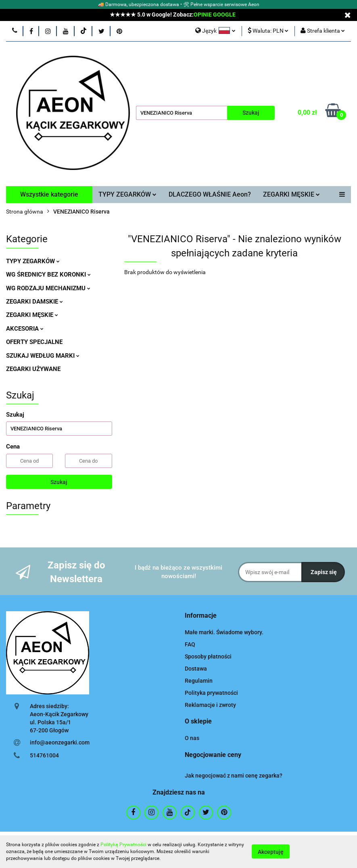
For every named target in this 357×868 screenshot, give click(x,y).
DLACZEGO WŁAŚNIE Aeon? (210, 194)
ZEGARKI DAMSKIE (34, 302)
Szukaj (59, 482)
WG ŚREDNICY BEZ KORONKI (48, 275)
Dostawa (196, 669)
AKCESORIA (25, 329)
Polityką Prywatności (123, 845)
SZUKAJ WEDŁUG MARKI (43, 356)
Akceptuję (271, 852)
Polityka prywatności (211, 693)
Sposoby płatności (208, 656)
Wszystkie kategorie (49, 194)
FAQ (190, 644)
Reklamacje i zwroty (210, 705)
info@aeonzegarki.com (60, 742)
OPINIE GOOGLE (215, 15)
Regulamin (199, 681)
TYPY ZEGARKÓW (127, 194)
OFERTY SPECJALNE (34, 342)
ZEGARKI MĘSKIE (291, 194)
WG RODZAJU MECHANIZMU (48, 288)
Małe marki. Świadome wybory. (224, 632)
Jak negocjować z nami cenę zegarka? (234, 776)
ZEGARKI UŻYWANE (33, 369)
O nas (192, 738)
